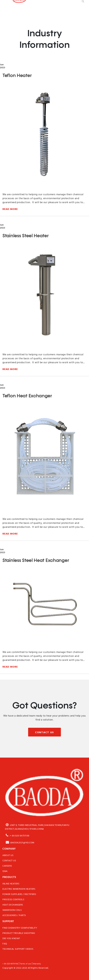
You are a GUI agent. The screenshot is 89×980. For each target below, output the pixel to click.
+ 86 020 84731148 (10, 964)
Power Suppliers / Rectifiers (19, 894)
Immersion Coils (12, 910)
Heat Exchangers (13, 905)
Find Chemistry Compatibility (20, 928)
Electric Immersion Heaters (19, 889)
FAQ (5, 944)
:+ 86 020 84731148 (17, 835)
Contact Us (44, 732)
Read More (10, 209)
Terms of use (25, 964)
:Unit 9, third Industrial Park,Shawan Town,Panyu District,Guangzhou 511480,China (37, 827)
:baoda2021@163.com (20, 842)
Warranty (37, 964)
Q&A (5, 871)
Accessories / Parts (14, 916)
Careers (7, 866)
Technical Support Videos (18, 949)
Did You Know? (11, 939)
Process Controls (13, 900)
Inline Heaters (11, 884)
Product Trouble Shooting (19, 933)
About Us (8, 856)
